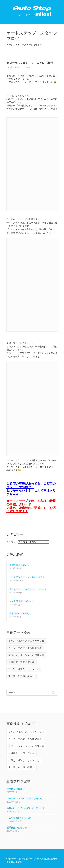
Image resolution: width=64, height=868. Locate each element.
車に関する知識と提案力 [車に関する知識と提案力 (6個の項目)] (22, 676)
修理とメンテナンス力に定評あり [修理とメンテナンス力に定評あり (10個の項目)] (26, 655)
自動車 (27, 67)
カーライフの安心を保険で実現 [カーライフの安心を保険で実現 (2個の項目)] (25, 648)
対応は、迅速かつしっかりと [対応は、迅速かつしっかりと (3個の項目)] (24, 669)
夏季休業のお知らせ (19, 565)
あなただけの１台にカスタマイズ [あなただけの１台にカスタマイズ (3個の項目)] (26, 641)
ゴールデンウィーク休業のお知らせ (27, 577)
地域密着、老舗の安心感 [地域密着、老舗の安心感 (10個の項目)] (22, 662)
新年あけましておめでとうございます (28, 589)
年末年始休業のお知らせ (22, 601)
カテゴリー (12, 542)
